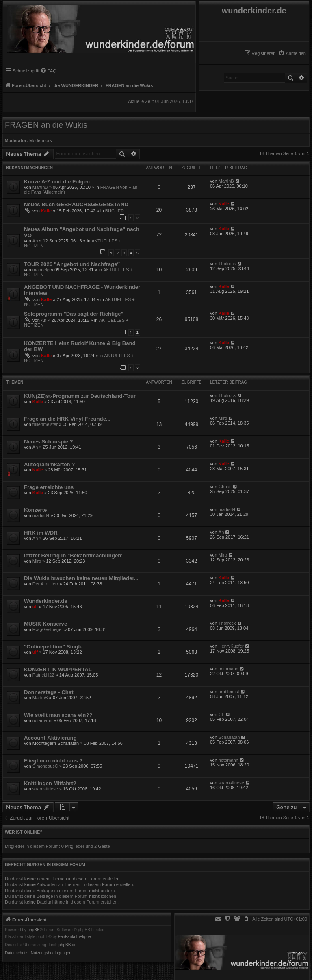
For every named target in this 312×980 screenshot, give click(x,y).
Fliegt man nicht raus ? (53, 761)
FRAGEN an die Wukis (46, 125)
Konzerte (35, 510)
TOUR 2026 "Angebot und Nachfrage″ (72, 264)
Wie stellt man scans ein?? (58, 715)
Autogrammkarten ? (49, 464)
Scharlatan (229, 737)
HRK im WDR (41, 533)
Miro (223, 418)
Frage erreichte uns (49, 487)
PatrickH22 (43, 675)
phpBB (34, 930)
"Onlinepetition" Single (53, 647)
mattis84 (41, 515)
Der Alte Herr (45, 584)
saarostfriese (45, 789)
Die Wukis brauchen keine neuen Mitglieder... (81, 578)
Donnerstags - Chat (49, 692)
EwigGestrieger (48, 629)
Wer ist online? (24, 832)
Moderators (41, 140)
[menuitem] (292, 53)
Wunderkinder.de (46, 601)
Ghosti (225, 487)
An (35, 241)
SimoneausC (45, 766)
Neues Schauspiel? (49, 442)
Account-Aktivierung (50, 738)
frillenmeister (45, 424)
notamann (229, 669)
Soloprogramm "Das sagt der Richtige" (74, 314)
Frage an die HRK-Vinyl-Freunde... (67, 419)
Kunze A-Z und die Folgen (57, 182)
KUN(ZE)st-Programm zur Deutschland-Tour (80, 396)
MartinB (40, 187)
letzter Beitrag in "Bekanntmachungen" (74, 555)
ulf (35, 607)
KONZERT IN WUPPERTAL (58, 669)
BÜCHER (115, 211)
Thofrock (227, 264)
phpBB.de (67, 945)
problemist (229, 692)
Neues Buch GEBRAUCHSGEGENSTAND (76, 204)
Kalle (46, 211)
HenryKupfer (231, 646)
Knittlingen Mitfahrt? (50, 783)
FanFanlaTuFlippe (75, 937)
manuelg (41, 270)
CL (221, 714)
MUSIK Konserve (45, 624)
